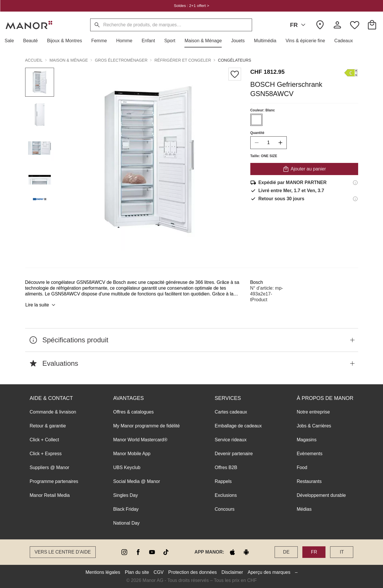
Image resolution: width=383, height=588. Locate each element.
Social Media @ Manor (137, 481)
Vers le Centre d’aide (63, 552)
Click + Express (46, 454)
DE (286, 552)
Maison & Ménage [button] (69, 60)
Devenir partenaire (234, 454)
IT (342, 552)
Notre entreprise (313, 412)
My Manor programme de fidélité (147, 426)
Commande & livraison (53, 412)
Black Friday (126, 509)
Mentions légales (103, 572)
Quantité (257, 133)
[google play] (246, 552)
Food (302, 467)
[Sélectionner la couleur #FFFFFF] (256, 120)
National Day (127, 523)
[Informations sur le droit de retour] (355, 199)
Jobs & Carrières (314, 426)
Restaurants (309, 481)
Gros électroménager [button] (121, 60)
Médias (304, 509)
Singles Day (126, 495)
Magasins (306, 440)
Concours (225, 509)
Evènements (309, 454)
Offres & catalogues (134, 412)
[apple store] (232, 552)
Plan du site (137, 572)
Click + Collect (45, 440)
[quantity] (268, 143)
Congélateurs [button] (235, 60)
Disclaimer (232, 572)
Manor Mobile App (132, 454)
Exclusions (226, 495)
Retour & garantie (48, 426)
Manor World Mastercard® (140, 440)
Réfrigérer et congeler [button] (183, 60)
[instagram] (124, 552)
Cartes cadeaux (231, 412)
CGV (159, 572)
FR (299, 25)
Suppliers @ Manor (50, 467)
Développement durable (321, 495)
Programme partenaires (54, 481)
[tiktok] (166, 552)
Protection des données (193, 572)
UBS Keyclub (127, 467)
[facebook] (138, 552)
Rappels (223, 481)
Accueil (34, 60)
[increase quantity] (280, 143)
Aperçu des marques (269, 572)
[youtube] (152, 552)
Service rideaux (231, 440)
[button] (12, 41)
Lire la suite (41, 305)
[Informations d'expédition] (355, 183)
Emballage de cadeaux (238, 426)
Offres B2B (226, 467)
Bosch (256, 282)
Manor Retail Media (50, 495)
